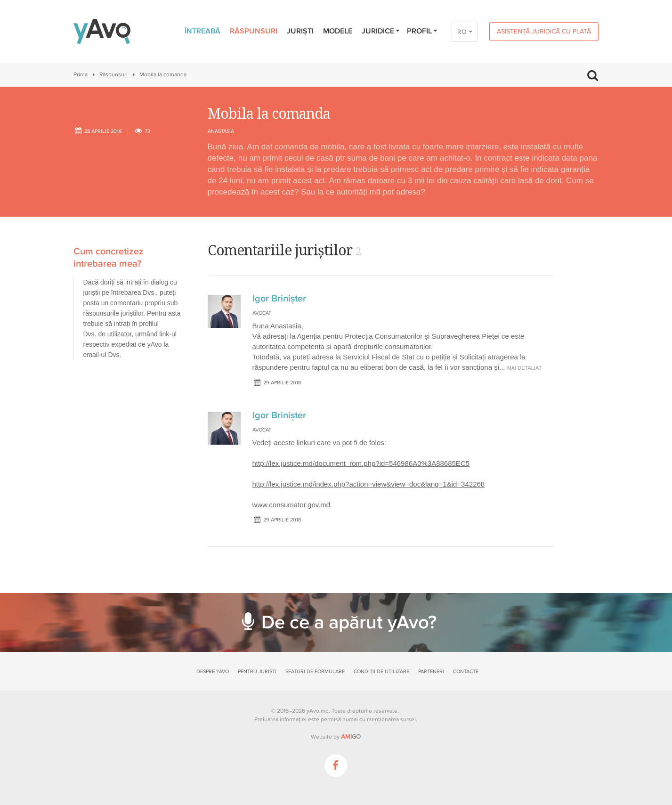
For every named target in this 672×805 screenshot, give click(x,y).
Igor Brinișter (279, 299)
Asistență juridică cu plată (544, 31)
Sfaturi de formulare (315, 671)
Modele (338, 31)
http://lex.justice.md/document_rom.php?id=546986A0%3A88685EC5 (361, 463)
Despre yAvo (213, 671)
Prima (81, 75)
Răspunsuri (254, 31)
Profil (423, 31)
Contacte (466, 671)
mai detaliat (525, 368)
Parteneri (431, 671)
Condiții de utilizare (381, 671)
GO (351, 737)
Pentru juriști (257, 671)
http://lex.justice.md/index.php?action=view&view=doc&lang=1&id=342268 (369, 484)
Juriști (300, 31)
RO (462, 32)
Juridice (381, 31)
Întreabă (202, 31)
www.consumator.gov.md (291, 505)
